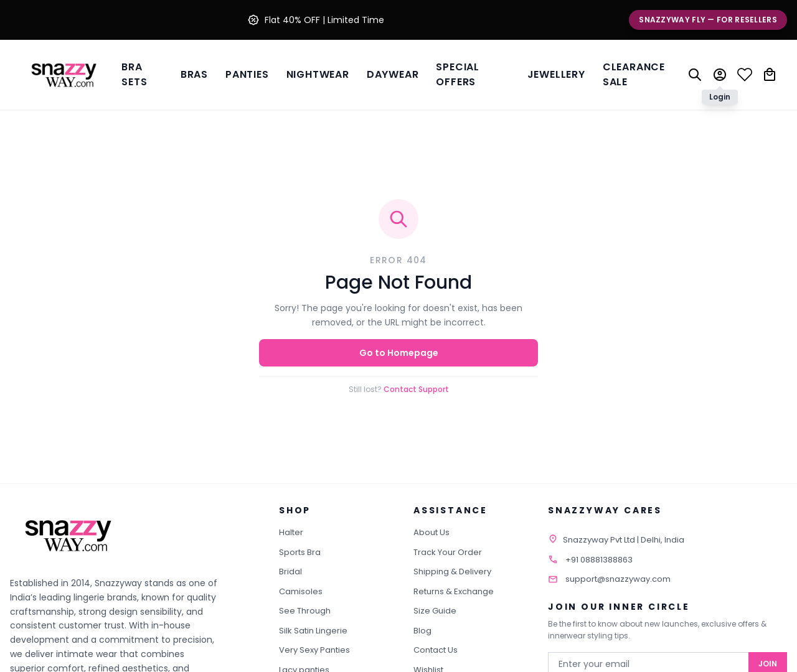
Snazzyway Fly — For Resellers (708, 20)
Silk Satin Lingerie (313, 631)
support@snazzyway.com (618, 579)
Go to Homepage (399, 353)
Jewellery (556, 74)
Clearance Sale (634, 74)
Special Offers (458, 74)
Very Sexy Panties (314, 650)
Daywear (393, 74)
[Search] (695, 75)
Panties (247, 74)
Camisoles (301, 591)
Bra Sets (134, 74)
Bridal (290, 572)
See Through (305, 611)
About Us (432, 532)
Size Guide (435, 611)
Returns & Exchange (454, 591)
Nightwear (318, 74)
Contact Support (416, 389)
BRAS (194, 74)
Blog (422, 631)
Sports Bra (300, 552)
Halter (291, 532)
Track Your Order (448, 552)
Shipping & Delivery (452, 572)
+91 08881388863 (599, 560)
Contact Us (436, 650)
